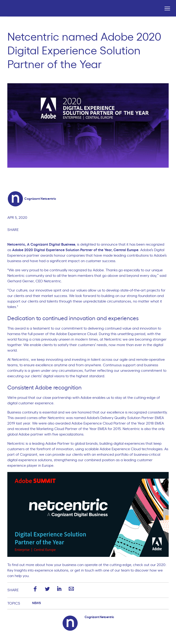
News (36, 603)
